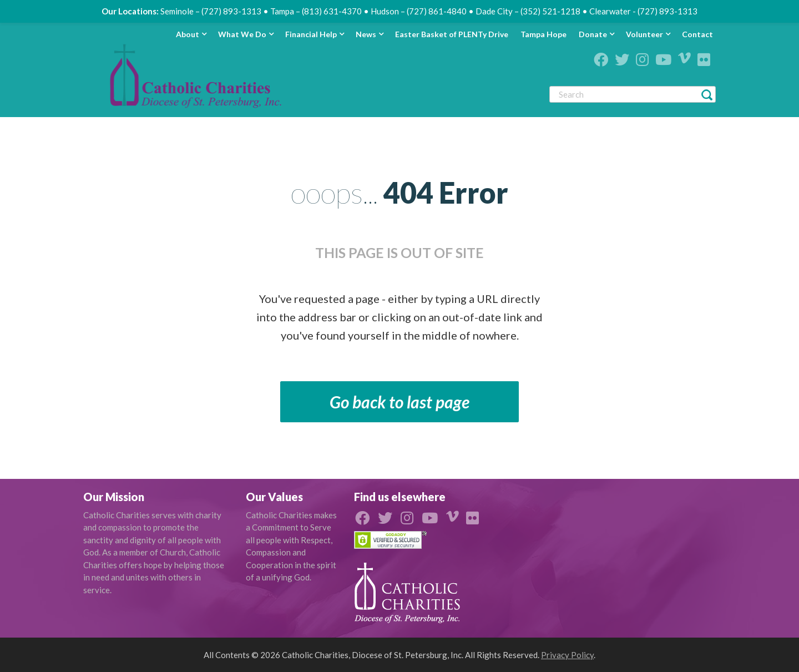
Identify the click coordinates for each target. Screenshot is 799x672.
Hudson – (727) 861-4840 (419, 11)
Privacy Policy (567, 655)
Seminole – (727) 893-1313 (211, 11)
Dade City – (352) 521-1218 (528, 11)
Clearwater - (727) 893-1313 (643, 11)
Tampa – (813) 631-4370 (316, 11)
